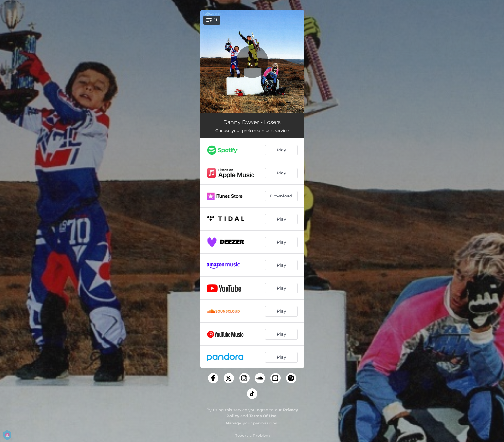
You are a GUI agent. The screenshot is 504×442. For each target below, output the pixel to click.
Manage (234, 423)
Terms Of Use (263, 416)
